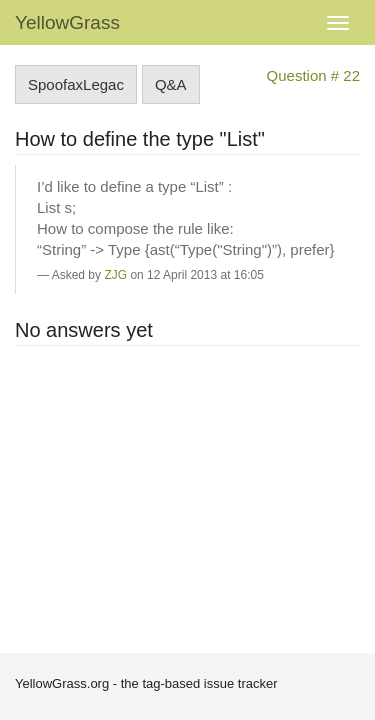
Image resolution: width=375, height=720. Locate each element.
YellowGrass (67, 22)
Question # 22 (313, 75)
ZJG (115, 275)
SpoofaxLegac (76, 84)
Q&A (171, 84)
